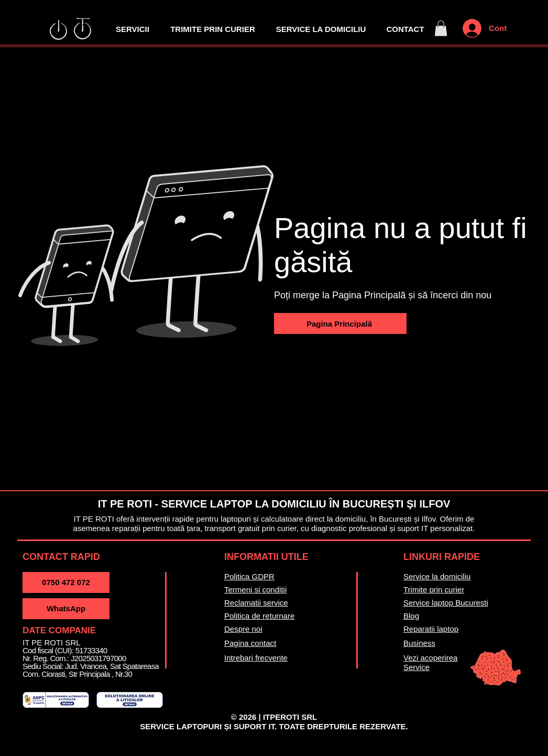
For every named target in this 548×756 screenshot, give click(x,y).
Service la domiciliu (437, 576)
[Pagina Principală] (340, 323)
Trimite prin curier (434, 590)
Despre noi (243, 629)
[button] (441, 28)
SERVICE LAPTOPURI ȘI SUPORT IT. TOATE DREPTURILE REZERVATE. (274, 726)
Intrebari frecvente (256, 658)
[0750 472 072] (66, 582)
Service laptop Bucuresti (446, 603)
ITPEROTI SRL (290, 717)
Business (419, 643)
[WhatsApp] (66, 609)
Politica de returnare (259, 616)
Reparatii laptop (431, 629)
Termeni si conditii (255, 590)
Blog (411, 616)
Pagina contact (250, 643)
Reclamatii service (256, 603)
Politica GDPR (249, 576)
